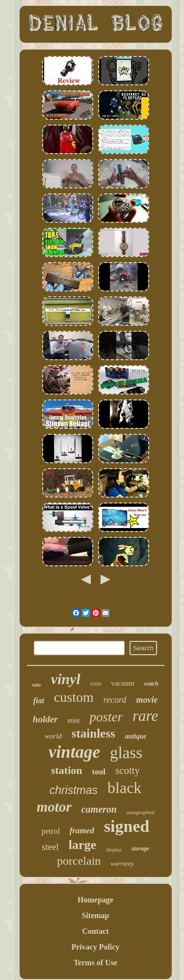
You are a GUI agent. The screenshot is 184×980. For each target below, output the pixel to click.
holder (45, 719)
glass (126, 753)
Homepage (95, 900)
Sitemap (96, 915)
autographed (140, 812)
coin (96, 683)
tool (99, 772)
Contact (95, 931)
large (82, 845)
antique (136, 736)
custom (74, 697)
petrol (51, 831)
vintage (74, 752)
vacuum (122, 683)
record (115, 700)
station (67, 770)
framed (82, 831)
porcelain (79, 861)
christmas (74, 790)
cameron (99, 809)
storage (140, 848)
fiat (39, 701)
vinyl (66, 679)
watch (151, 684)
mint (74, 721)
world (53, 736)
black (124, 788)
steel (50, 847)
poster (106, 717)
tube (37, 685)
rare (145, 716)
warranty (122, 863)
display (114, 849)
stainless (93, 733)
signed (127, 826)
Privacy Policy (95, 947)
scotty (128, 770)
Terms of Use (95, 963)
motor (54, 807)
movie (147, 700)
